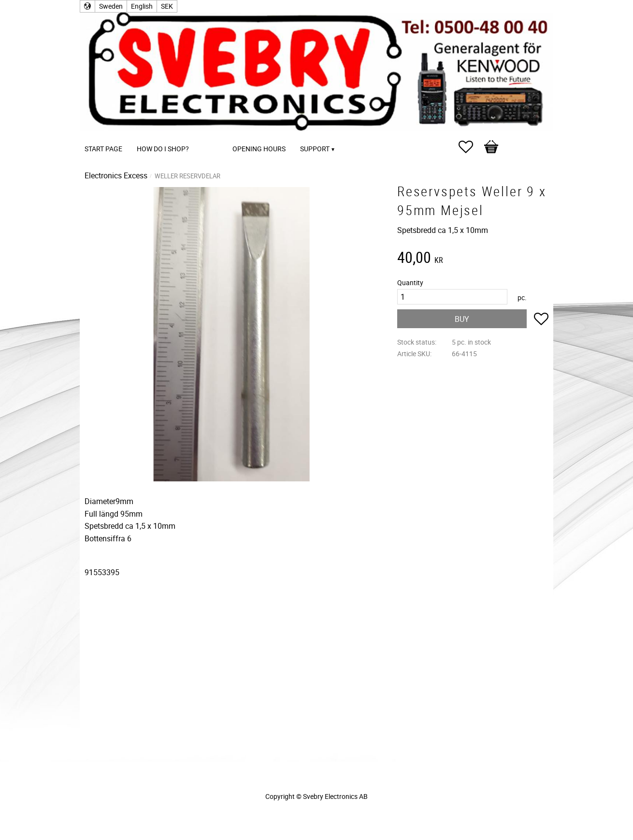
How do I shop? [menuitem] (163, 149)
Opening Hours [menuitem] (259, 149)
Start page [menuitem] (103, 149)
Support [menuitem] (315, 149)
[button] (471, 147)
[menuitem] (206, 136)
